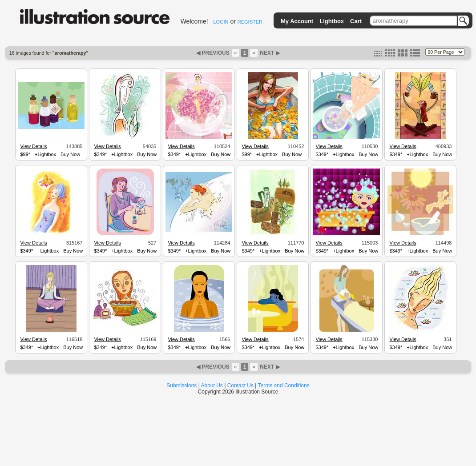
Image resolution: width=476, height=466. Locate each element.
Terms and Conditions (284, 386)
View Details (33, 146)
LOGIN (221, 22)
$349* (100, 154)
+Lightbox (45, 154)
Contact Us (240, 386)
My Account (297, 21)
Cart (356, 21)
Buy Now (70, 154)
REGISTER (250, 22)
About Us (212, 386)
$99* (25, 154)
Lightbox (332, 21)
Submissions (182, 386)
